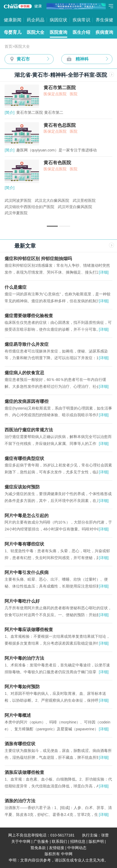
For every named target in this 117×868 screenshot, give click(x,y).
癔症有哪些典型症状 (24, 458)
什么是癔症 (16, 287)
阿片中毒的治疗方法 (24, 658)
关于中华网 (21, 841)
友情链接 (57, 848)
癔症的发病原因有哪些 (27, 401)
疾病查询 (104, 32)
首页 (8, 46)
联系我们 (59, 841)
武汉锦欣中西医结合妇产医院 (29, 207)
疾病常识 (81, 20)
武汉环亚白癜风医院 (75, 207)
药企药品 (36, 20)
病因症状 (58, 20)
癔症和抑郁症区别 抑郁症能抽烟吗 (38, 259)
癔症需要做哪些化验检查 (29, 316)
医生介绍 (81, 32)
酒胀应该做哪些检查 (24, 772)
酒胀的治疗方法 (20, 801)
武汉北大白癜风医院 (52, 200)
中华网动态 (77, 848)
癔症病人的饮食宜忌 (24, 373)
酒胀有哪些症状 (20, 744)
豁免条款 (38, 848)
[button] (52, 226)
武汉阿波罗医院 (18, 200)
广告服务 (41, 841)
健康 (38, 6)
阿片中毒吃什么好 (22, 601)
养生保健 (104, 20)
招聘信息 (78, 841)
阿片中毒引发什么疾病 (27, 572)
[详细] (104, 272)
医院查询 (58, 32)
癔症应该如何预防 (22, 487)
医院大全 (36, 32)
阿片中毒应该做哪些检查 (29, 630)
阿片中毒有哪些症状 (24, 544)
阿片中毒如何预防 (22, 687)
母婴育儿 (13, 32)
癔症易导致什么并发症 (27, 344)
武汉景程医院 (84, 200)
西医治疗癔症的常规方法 (29, 430)
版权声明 (96, 841)
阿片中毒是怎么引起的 (27, 516)
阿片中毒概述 (18, 715)
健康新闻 (13, 20)
